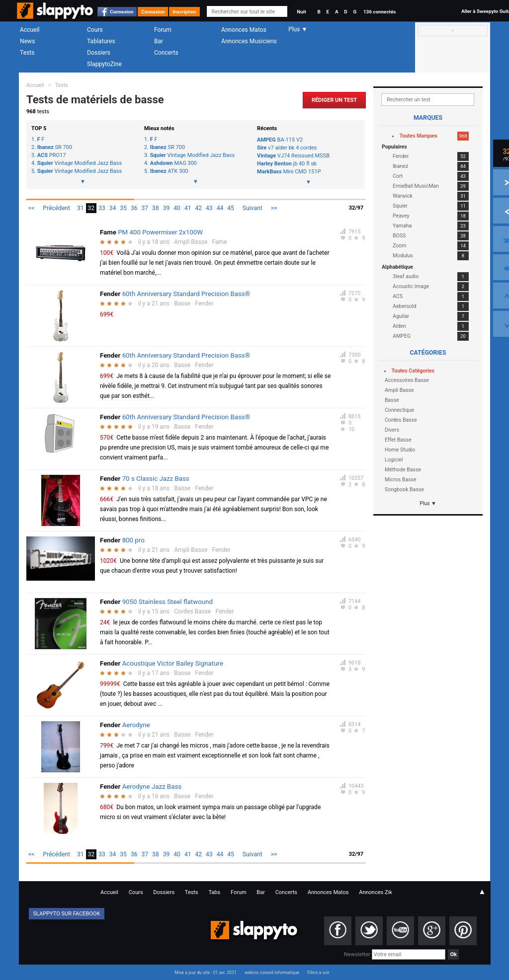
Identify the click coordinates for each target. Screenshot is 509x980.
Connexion (122, 12)
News (27, 41)
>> (274, 208)
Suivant (253, 208)
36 (134, 208)
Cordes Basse (192, 611)
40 (177, 208)
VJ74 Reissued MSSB (293, 156)
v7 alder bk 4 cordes (287, 148)
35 (123, 208)
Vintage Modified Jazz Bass (80, 163)
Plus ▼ (428, 503)
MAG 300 (173, 163)
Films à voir (318, 973)
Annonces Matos (244, 30)
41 (188, 208)
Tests (27, 53)
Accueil (30, 30)
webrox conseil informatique (272, 973)
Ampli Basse (191, 242)
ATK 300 (169, 171)
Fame (220, 242)
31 (81, 208)
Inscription (184, 12)
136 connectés (380, 12)
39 (167, 208)
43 (209, 208)
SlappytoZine (104, 64)
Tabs (214, 892)
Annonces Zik (376, 892)
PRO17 (52, 155)
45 (231, 208)
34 (113, 208)
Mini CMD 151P (289, 172)
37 (145, 208)
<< (31, 208)
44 (220, 208)
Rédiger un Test (334, 100)
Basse (182, 303)
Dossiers (99, 53)
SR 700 (55, 148)
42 (198, 208)
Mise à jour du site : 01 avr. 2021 (205, 973)
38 (156, 208)
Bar (159, 41)
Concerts (166, 53)
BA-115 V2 (280, 140)
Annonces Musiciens (249, 41)
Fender (204, 303)
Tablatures (101, 41)
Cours (95, 30)
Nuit (301, 12)
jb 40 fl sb (287, 164)
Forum (163, 30)
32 (91, 208)
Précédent (56, 208)
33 (102, 208)
